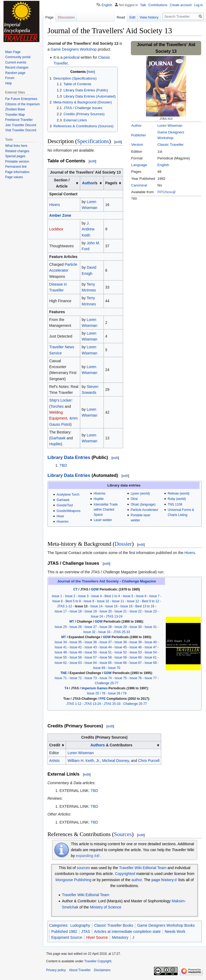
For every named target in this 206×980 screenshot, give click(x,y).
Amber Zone (60, 215)
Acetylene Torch (68, 495)
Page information (17, 172)
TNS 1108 (175, 504)
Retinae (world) (179, 493)
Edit (132, 17)
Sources (123, 834)
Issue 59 (121, 657)
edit (118, 142)
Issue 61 (151, 657)
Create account (181, 5)
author (137, 880)
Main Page (13, 52)
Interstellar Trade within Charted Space (106, 510)
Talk (143, 5)
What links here (16, 146)
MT (72, 622)
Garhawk (58, 438)
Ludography (80, 925)
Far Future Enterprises (21, 99)
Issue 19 (91, 611)
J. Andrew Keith (88, 229)
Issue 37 (106, 642)
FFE (103, 699)
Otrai (134, 499)
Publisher (139, 135)
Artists (55, 761)
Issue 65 (106, 663)
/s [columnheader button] (90, 183)
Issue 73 (91, 678)
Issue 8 (58, 601)
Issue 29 (121, 627)
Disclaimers (102, 970)
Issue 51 (106, 652)
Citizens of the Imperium (22, 104)
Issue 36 (91, 642)
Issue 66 (121, 663)
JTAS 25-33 (122, 632)
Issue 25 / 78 (96, 693)
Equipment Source (67, 937)
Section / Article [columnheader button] (62, 183)
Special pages (15, 156)
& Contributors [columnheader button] (111, 745)
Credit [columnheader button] (55, 745)
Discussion (66, 17)
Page (49, 17)
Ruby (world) (177, 499)
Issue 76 (136, 678)
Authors (98, 745)
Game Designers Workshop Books (166, 925)
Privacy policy (56, 970)
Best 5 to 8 (73, 601)
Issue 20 (106, 611)
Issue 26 (76, 627)
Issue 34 (61, 642)
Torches (57, 406)
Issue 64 (91, 663)
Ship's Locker (61, 400)
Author (136, 126)
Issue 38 (121, 642)
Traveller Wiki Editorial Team (143, 868)
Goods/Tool (65, 505)
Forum (10, 78)
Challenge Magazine (139, 581)
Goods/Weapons (69, 511)
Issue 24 (97, 616)
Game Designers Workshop (74, 49)
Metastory (120, 937)
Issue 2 (70, 596)
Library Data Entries (69, 457)
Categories (58, 925)
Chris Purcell (149, 761)
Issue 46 (136, 647)
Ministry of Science (106, 907)
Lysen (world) (140, 493)
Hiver (60, 516)
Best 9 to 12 (150, 601)
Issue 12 (133, 601)
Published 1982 (64, 932)
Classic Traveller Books (114, 925)
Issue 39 (136, 642)
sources (83, 868)
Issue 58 (106, 657)
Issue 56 (76, 657)
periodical (72, 57)
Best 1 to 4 (112, 596)
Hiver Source (97, 937)
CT (75, 589)
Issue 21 (121, 611)
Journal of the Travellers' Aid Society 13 (83, 43)
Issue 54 (151, 652)
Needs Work (175, 932)
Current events (16, 62)
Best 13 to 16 (145, 606)
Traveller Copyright (98, 961)
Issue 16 (126, 606)
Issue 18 (76, 611)
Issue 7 (154, 596)
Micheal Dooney (115, 761)
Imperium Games (95, 688)
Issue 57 (91, 657)
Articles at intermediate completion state (127, 932)
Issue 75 (121, 678)
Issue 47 (151, 647)
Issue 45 (121, 647)
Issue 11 (118, 601)
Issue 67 (136, 663)
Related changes (17, 151)
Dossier (123, 544)
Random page (15, 73)
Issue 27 (91, 627)
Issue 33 (104, 632)
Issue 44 (106, 647)
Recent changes (17, 68)
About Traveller (80, 970)
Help (8, 83)
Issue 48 (61, 652)
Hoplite (55, 444)
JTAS (86, 932)
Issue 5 (128, 596)
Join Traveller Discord (21, 125)
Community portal (18, 57)
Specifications (93, 141)
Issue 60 (136, 657)
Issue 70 (114, 668)
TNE (64, 673)
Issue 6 (141, 596)
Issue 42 (76, 647)
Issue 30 (136, 627)
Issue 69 (99, 668)
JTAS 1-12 (65, 606)
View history (149, 17)
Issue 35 (76, 642)
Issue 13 (81, 606)
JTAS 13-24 (114, 616)
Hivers (55, 205)
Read (121, 17)
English (163, 165)
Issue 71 (61, 678)
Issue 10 (103, 601)
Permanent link (16, 167)
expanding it (86, 856)
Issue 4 (97, 596)
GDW (95, 589)
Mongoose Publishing (73, 880)
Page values (14, 177)
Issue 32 (89, 632)
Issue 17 (61, 611)
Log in (198, 5)
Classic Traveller (171, 145)
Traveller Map (15, 115)
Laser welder (103, 520)
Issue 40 (151, 642)
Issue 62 (61, 663)
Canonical (139, 185)
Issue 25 (61, 627)
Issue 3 (83, 596)
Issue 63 (76, 663)
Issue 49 (76, 652)
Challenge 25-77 (107, 683)
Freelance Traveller (19, 120)
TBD (63, 465)
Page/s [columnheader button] (111, 183)
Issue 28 (106, 627)
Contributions (158, 5)
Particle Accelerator (144, 510)
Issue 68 (151, 663)
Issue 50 (91, 652)
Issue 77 (151, 678)
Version (137, 145)
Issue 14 (96, 606)
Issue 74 (106, 678)
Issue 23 (151, 611)
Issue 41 (61, 647)
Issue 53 (136, 652)
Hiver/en (63, 522)
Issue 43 (91, 647)
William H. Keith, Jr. (84, 761)
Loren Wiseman (170, 126)
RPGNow (165, 192)
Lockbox (56, 229)
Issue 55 (61, 657)
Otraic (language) (143, 504)
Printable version (17, 162)
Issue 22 (136, 611)
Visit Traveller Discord (21, 130)
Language (139, 165)
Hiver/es (100, 493)
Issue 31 (151, 627)
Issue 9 (89, 601)
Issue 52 (121, 652)
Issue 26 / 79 (117, 693)
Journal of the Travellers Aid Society (88, 581)
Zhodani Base (15, 109)
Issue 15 (111, 606)
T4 (66, 688)
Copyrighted (125, 874)
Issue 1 (57, 596)
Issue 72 (76, 678)
